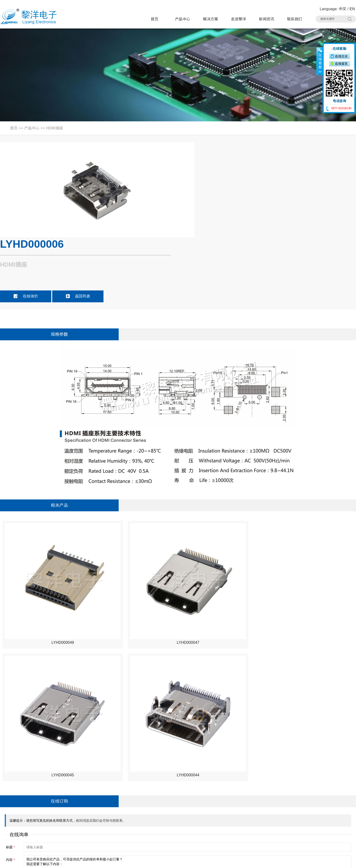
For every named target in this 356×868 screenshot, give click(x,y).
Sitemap (74, 861)
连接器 (216, 829)
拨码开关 (103, 838)
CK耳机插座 (220, 820)
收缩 (320, 61)
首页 (155, 19)
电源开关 (218, 802)
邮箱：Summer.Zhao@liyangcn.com (33, 829)
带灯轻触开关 (106, 793)
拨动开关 (160, 802)
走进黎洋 (239, 19)
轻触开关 (160, 793)
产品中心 (183, 19)
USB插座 (275, 802)
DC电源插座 (105, 820)
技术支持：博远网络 (339, 861)
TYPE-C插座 (106, 811)
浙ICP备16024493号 (305, 861)
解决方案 (211, 19)
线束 (156, 829)
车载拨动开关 (279, 829)
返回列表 (263, 200)
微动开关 (103, 802)
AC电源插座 (163, 820)
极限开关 (218, 793)
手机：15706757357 (20, 820)
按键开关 (275, 793)
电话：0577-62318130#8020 (27, 802)
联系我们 (295, 19)
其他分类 (160, 838)
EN (352, 9)
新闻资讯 (267, 19)
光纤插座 (103, 829)
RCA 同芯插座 (280, 820)
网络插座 (218, 811)
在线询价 (211, 200)
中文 (342, 9)
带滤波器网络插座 (283, 811)
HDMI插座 (54, 128)
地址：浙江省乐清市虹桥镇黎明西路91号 (37, 793)
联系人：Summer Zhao (22, 811)
